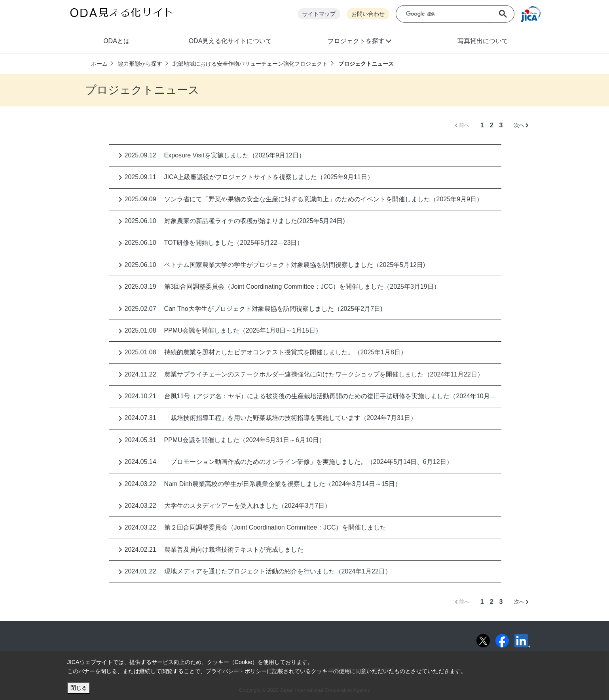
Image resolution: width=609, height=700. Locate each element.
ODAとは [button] (117, 41)
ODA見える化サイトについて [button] (231, 41)
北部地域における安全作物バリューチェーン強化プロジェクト (250, 64)
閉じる (79, 688)
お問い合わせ (368, 14)
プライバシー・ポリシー (236, 671)
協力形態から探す (140, 64)
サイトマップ (319, 14)
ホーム (99, 64)
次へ (521, 125)
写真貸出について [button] (483, 41)
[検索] (451, 14)
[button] (359, 42)
